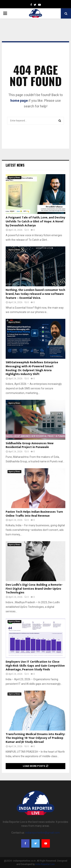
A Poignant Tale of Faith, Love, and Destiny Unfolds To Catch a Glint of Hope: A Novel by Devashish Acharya (35, 222)
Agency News (14, 177)
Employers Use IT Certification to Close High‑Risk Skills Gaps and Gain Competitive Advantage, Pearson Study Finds (35, 666)
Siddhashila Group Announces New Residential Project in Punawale (30, 445)
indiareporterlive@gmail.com (42, 833)
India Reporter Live (45, 864)
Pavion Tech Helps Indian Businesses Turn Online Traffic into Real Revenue (34, 514)
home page (19, 101)
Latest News (15, 165)
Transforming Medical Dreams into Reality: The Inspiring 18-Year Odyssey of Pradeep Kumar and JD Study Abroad (35, 738)
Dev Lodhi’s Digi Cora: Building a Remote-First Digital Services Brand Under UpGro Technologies (34, 589)
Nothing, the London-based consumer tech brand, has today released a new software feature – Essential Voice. (35, 294)
